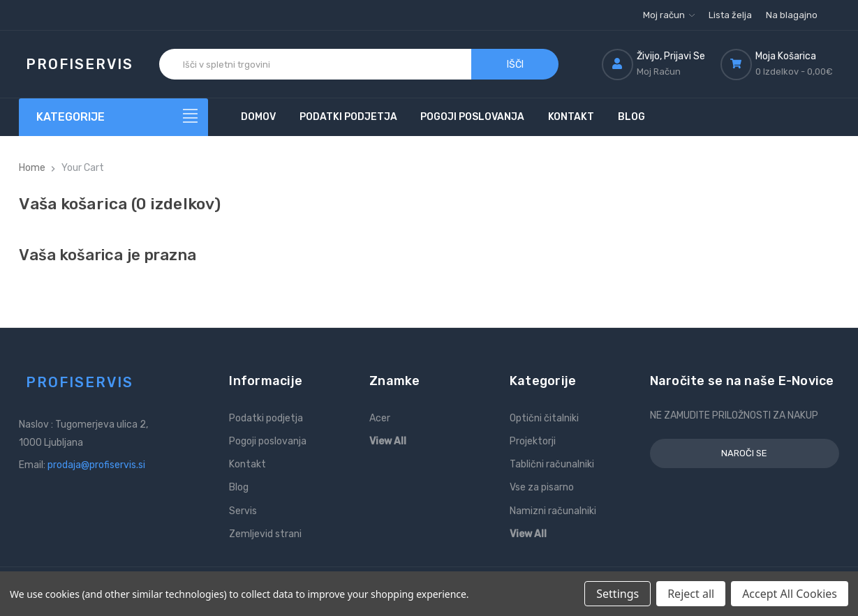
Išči (515, 65)
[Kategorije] (113, 117)
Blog (631, 117)
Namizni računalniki (553, 511)
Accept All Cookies (790, 594)
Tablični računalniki (552, 464)
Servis (243, 511)
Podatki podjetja (348, 117)
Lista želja (730, 15)
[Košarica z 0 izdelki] (780, 64)
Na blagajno (792, 15)
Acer (380, 418)
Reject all (691, 594)
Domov (258, 117)
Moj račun (669, 15)
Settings (617, 594)
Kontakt (571, 117)
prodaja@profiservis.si (96, 465)
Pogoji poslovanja (472, 117)
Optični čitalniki (544, 418)
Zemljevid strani (265, 534)
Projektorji (533, 441)
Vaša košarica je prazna (108, 255)
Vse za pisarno (542, 487)
